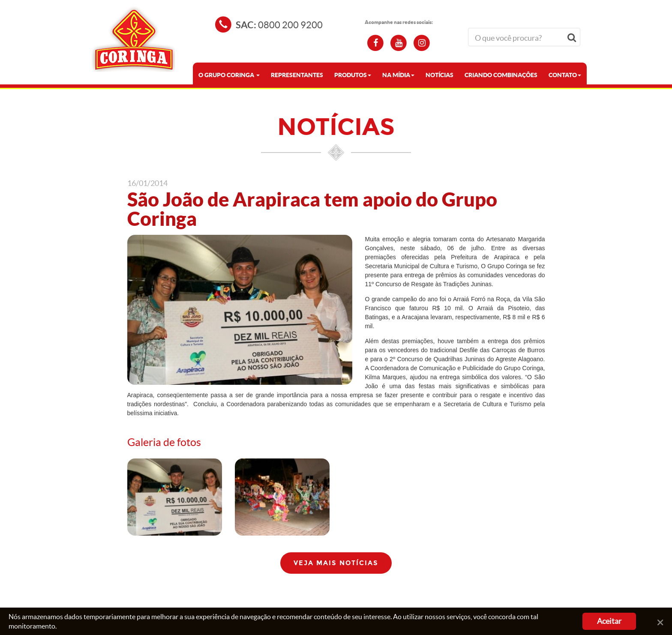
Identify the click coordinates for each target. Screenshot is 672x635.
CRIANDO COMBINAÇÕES (501, 75)
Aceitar (609, 621)
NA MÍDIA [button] (398, 75)
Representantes (297, 75)
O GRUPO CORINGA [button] (229, 75)
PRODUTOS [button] (353, 75)
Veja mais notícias (336, 563)
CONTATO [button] (565, 75)
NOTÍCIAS (439, 75)
